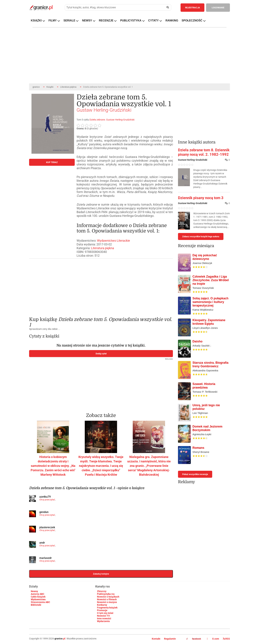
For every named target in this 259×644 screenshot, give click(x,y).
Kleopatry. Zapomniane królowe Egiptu (209, 322)
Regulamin (170, 639)
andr (42, 543)
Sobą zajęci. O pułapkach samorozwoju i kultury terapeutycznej (210, 302)
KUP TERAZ (52, 162)
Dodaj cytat (101, 354)
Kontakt (156, 639)
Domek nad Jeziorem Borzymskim (207, 428)
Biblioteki (36, 605)
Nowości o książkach (108, 597)
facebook (194, 639)
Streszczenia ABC (40, 602)
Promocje (102, 610)
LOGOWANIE (218, 8)
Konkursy (102, 605)
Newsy (34, 591)
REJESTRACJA (193, 8)
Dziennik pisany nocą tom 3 (201, 198)
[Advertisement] (101, 285)
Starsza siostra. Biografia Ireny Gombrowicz (210, 364)
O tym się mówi (105, 613)
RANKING (172, 21)
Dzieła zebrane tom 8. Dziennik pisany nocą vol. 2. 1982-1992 (204, 152)
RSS (226, 639)
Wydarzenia (103, 621)
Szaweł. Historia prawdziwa (204, 386)
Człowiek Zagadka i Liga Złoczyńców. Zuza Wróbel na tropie (211, 280)
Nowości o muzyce (107, 602)
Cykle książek (38, 597)
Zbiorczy (102, 591)
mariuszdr (46, 558)
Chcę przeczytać (47, 500)
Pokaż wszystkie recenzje (195, 474)
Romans (198, 448)
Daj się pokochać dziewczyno (205, 257)
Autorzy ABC (38, 594)
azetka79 (45, 497)
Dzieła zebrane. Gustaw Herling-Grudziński (112, 120)
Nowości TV (103, 616)
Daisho (197, 341)
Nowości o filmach (107, 599)
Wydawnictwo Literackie (114, 241)
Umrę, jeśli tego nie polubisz (206, 407)
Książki (50, 87)
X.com (213, 639)
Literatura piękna (68, 87)
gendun (44, 512)
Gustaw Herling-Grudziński (104, 110)
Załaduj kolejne (101, 574)
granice (36, 87)
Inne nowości (104, 618)
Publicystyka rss (106, 594)
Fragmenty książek (107, 608)
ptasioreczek (47, 527)
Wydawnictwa (38, 599)
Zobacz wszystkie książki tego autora (201, 236)
